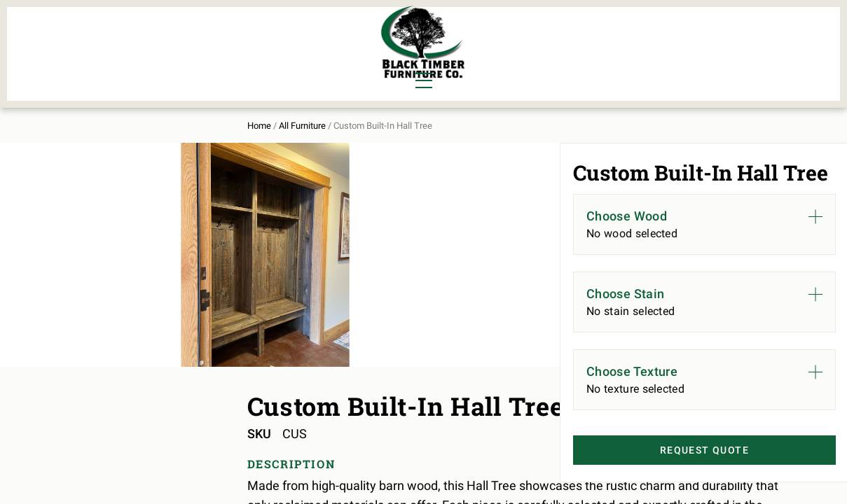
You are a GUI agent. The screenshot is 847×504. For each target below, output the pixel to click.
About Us (663, 46)
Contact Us (744, 46)
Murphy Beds (253, 36)
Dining (90, 36)
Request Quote (683, 477)
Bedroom (164, 36)
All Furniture (572, 46)
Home (83, 113)
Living (89, 60)
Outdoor (240, 60)
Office (157, 60)
